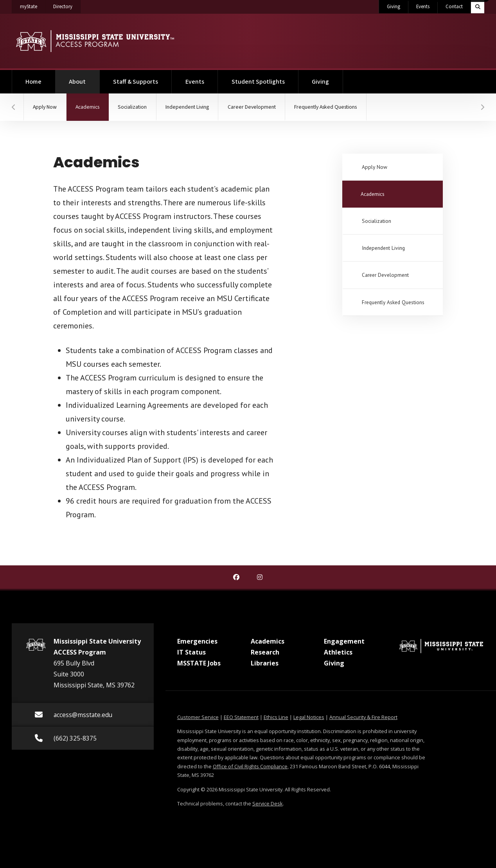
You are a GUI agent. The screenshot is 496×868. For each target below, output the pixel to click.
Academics (96, 102)
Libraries (265, 663)
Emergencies (197, 641)
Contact (454, 7)
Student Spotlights (258, 82)
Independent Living (196, 107)
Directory (67, 5)
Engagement (344, 641)
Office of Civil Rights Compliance (250, 766)
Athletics (338, 652)
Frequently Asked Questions (341, 107)
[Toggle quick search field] (478, 7)
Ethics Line (276, 717)
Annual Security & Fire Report (363, 717)
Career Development (263, 107)
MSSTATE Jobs (199, 663)
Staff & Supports (136, 82)
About (84, 78)
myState (33, 5)
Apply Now (46, 107)
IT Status (191, 652)
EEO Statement (241, 717)
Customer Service (198, 717)
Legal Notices (309, 717)
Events (423, 7)
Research (265, 652)
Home (33, 82)
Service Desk (268, 803)
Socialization (139, 107)
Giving (394, 7)
